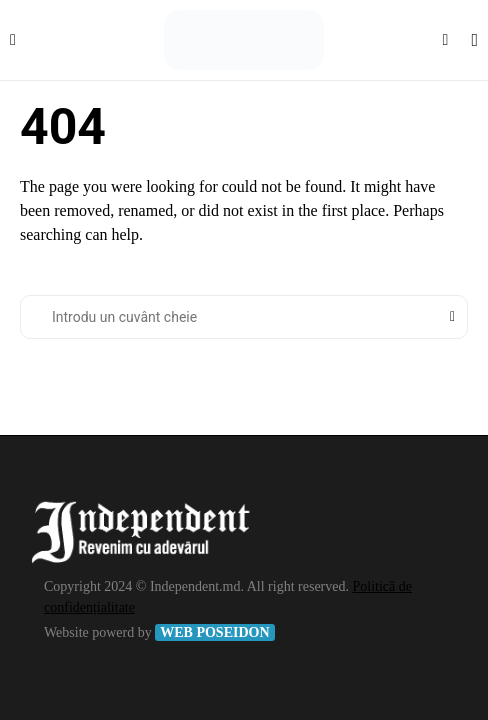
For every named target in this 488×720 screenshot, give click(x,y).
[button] (13, 40)
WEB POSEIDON (214, 632)
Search (452, 317)
